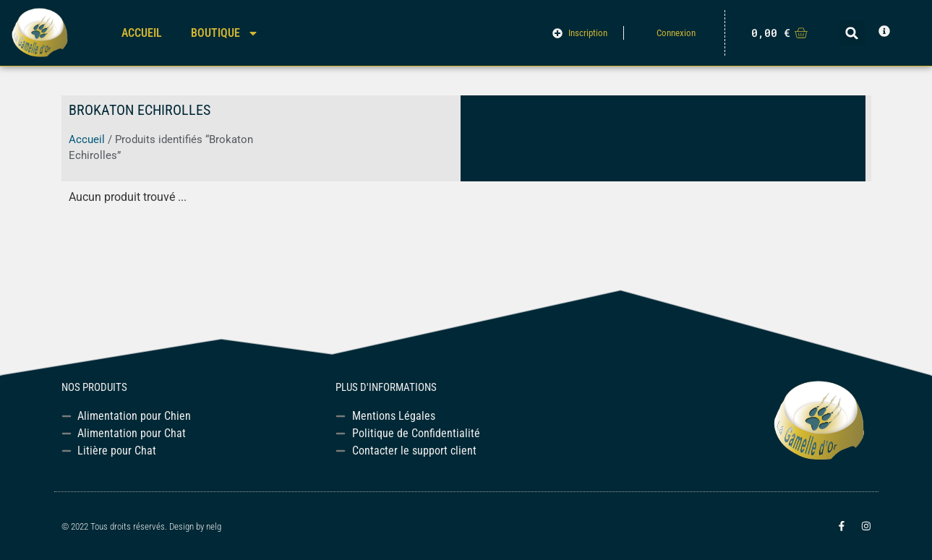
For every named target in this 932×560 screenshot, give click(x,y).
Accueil (142, 33)
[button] (852, 33)
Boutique (225, 33)
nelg (214, 526)
